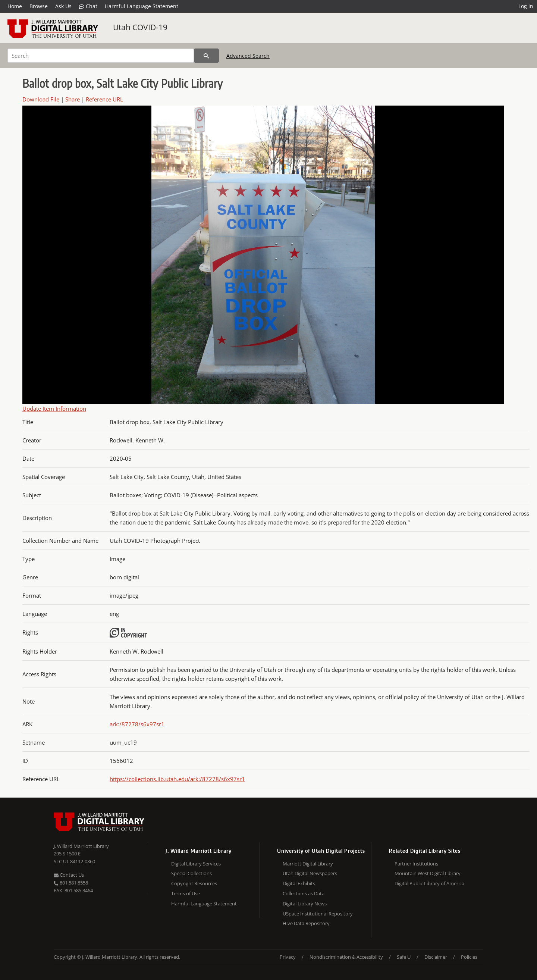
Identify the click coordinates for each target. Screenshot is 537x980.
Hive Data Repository (306, 923)
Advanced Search (248, 56)
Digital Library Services (196, 864)
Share (73, 99)
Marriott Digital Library (308, 864)
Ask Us (63, 6)
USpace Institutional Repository (318, 914)
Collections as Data (304, 893)
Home (15, 6)
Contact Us (69, 875)
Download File (41, 99)
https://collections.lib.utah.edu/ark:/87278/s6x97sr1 (177, 779)
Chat (88, 6)
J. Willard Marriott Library (81, 846)
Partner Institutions (416, 864)
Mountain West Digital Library (428, 873)
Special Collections (191, 873)
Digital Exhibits (299, 883)
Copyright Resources (194, 883)
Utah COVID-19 (140, 27)
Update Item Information (54, 408)
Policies (469, 957)
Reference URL (104, 99)
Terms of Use (186, 893)
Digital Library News (305, 904)
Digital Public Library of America (429, 883)
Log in (526, 6)
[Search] (101, 56)
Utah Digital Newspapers (310, 873)
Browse (39, 6)
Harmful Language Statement (142, 6)
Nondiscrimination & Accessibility (346, 957)
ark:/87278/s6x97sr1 (137, 724)
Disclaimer (436, 957)
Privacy (288, 957)
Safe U (404, 957)
